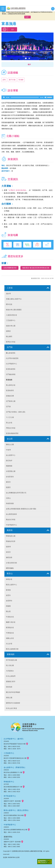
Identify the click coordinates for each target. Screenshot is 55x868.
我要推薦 (5, 29)
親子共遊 (12, 80)
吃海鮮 (21, 80)
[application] (27, 97)
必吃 (4, 80)
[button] (27, 65)
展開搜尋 (53, 9)
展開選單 (3, 9)
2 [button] (29, 58)
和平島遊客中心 (10, 796)
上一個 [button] (4, 47)
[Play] (4, 97)
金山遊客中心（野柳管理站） (15, 767)
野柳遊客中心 (9, 782)
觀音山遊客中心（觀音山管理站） (17, 810)
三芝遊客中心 (9, 753)
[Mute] (46, 97)
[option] (27, 47)
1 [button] (26, 58)
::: (5, 288)
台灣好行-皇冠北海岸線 (17, 190)
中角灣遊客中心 (10, 825)
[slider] (25, 97)
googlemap (27, 744)
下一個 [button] (51, 47)
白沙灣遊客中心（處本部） (14, 739)
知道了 (27, 17)
